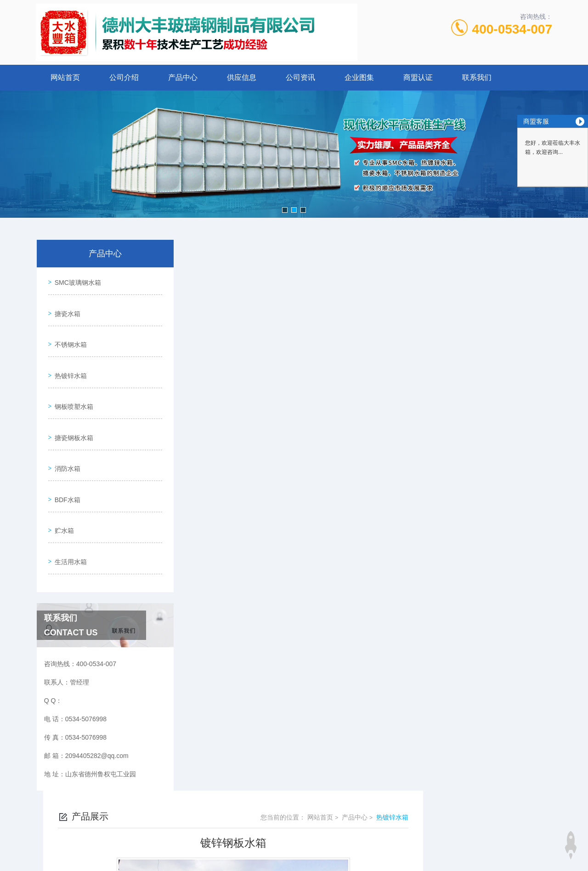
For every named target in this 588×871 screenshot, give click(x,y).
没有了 (230, 642)
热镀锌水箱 (68, 359)
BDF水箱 (65, 464)
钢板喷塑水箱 (72, 385)
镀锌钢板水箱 (239, 626)
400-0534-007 (512, 29)
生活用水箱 (68, 516)
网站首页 (65, 77)
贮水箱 (62, 490)
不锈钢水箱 (68, 333)
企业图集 (359, 77)
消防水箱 (65, 437)
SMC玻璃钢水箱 (76, 280)
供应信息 (242, 77)
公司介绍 (124, 77)
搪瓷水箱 (65, 306)
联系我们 (477, 77)
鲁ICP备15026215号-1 (362, 794)
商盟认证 (418, 77)
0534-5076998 (254, 779)
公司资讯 (300, 77)
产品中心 (183, 77)
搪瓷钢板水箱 (72, 411)
